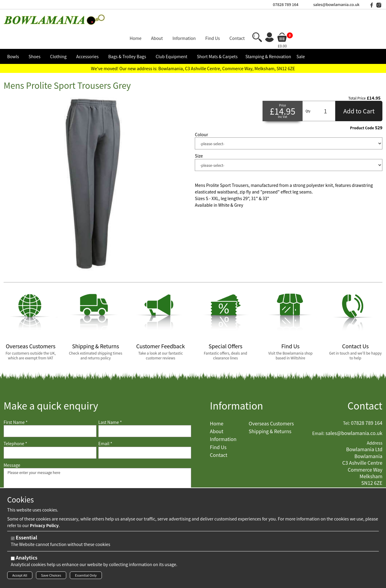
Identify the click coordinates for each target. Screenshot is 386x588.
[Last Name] (145, 413)
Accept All (20, 577)
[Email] (145, 434)
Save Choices (51, 577)
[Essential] (13, 540)
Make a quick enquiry (51, 387)
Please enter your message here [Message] (97, 480)
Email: (318, 415)
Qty (308, 93)
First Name (16, 404)
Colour (201, 116)
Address (375, 425)
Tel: (347, 405)
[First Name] (50, 413)
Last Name (110, 404)
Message (12, 447)
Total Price (357, 80)
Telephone (15, 426)
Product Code (362, 110)
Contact (365, 387)
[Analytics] (13, 560)
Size (199, 138)
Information (236, 387)
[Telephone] (50, 434)
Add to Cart (359, 93)
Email (105, 426)
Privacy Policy (44, 527)
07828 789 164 (286, 4)
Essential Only (86, 577)
